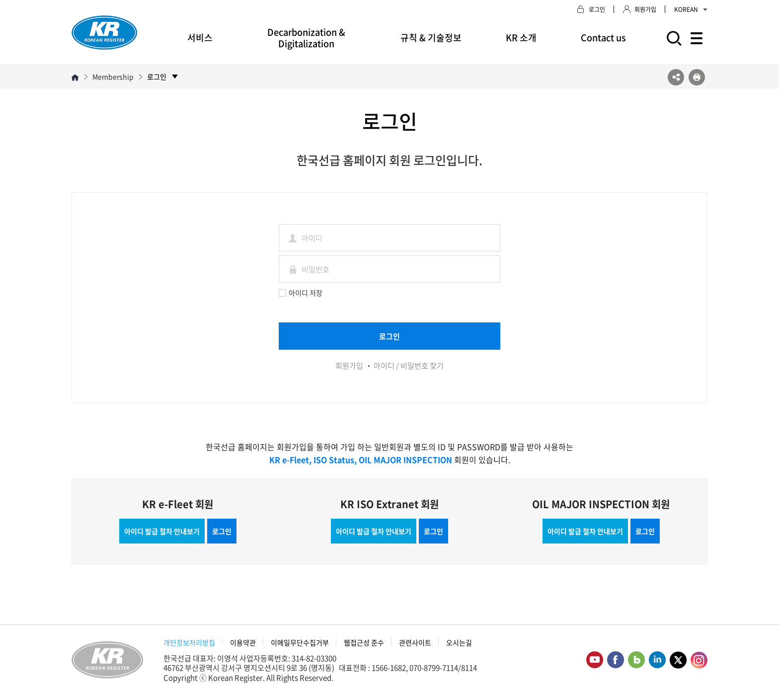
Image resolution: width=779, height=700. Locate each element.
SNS (676, 77)
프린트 (697, 77)
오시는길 (459, 642)
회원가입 (349, 366)
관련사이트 (415, 642)
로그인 (222, 531)
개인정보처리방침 (189, 642)
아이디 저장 (301, 293)
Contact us (603, 38)
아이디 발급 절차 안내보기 (162, 531)
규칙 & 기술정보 (431, 38)
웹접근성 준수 (364, 642)
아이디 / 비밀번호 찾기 (409, 366)
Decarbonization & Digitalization (306, 38)
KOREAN (691, 9)
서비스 (200, 38)
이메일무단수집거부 (300, 642)
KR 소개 (521, 38)
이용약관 (243, 642)
